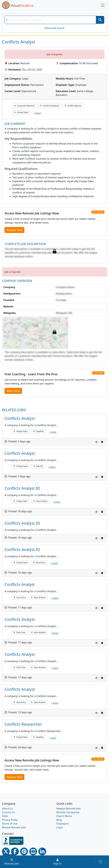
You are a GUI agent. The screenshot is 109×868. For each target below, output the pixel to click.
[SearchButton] (100, 20)
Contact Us (8, 812)
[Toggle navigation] (103, 5)
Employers (63, 824)
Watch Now (13, 391)
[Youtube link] (33, 851)
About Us (7, 808)
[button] (97, 442)
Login (60, 827)
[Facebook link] (15, 851)
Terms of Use (10, 824)
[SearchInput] (50, 20)
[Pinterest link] (24, 851)
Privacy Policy (10, 820)
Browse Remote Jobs (14, 827)
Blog (59, 820)
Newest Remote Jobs (68, 808)
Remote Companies (68, 812)
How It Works (64, 816)
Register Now (14, 230)
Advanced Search (54, 28)
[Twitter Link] (6, 851)
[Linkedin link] (42, 851)
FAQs (5, 816)
